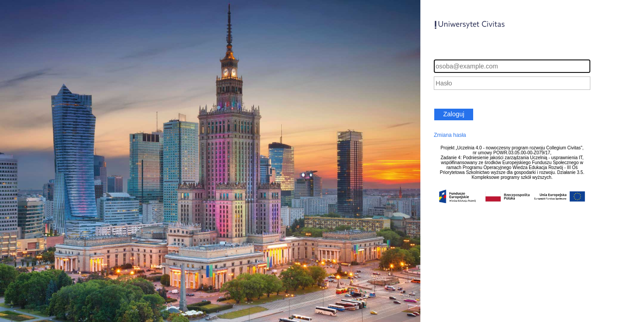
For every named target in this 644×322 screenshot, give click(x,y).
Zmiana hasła (450, 135)
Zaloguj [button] (454, 114)
